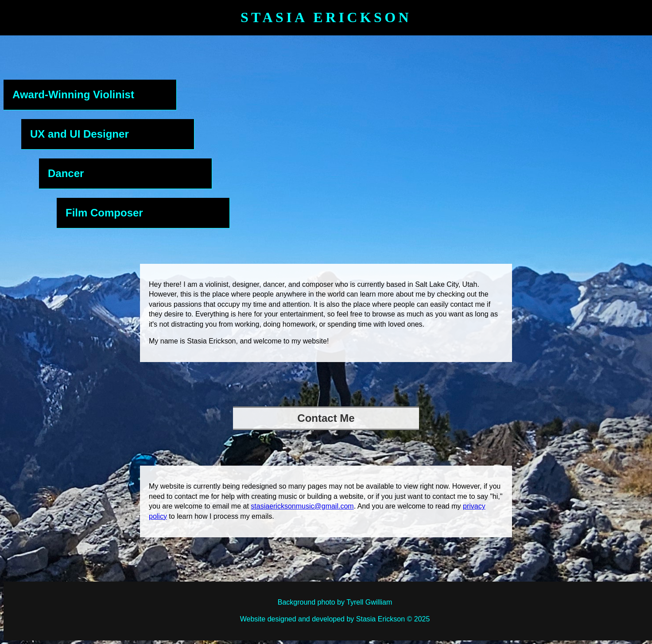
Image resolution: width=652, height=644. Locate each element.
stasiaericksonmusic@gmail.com (302, 506)
